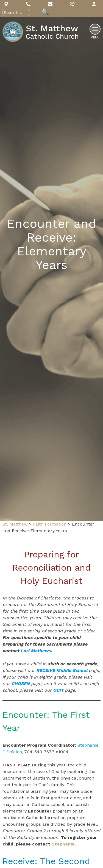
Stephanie (63, 844)
